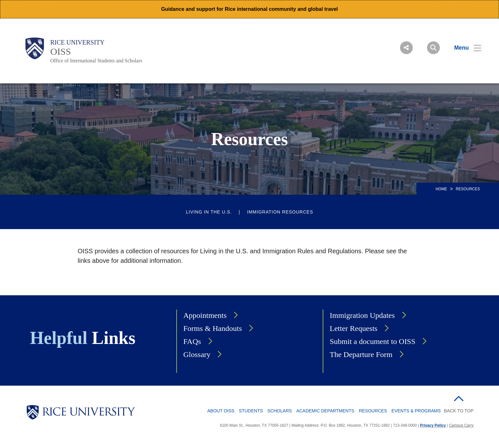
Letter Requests (354, 328)
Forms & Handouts (213, 328)
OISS (61, 51)
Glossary (197, 354)
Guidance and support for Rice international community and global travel (250, 9)
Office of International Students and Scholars (96, 61)
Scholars (280, 411)
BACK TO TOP (459, 411)
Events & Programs (416, 411)
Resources (373, 411)
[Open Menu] (464, 48)
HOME (441, 189)
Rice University (77, 42)
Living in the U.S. (209, 212)
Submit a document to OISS (372, 341)
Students (251, 411)
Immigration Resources (280, 212)
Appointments (205, 315)
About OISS (221, 411)
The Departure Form (361, 354)
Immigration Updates (362, 315)
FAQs (192, 341)
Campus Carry (461, 425)
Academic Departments (325, 411)
